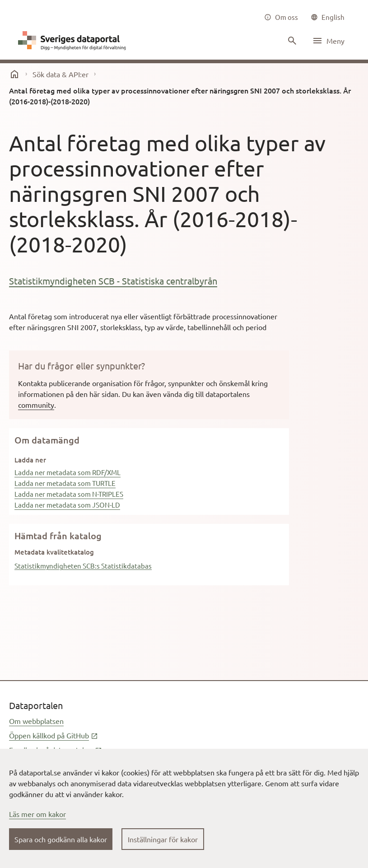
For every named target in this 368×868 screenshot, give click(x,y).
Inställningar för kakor (163, 839)
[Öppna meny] (328, 41)
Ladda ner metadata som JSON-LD (67, 505)
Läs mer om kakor (37, 814)
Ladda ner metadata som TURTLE (65, 483)
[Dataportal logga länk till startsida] (74, 41)
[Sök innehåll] (291, 41)
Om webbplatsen (36, 721)
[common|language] (328, 17)
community (36, 405)
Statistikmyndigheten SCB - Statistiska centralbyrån (113, 281)
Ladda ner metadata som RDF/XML (68, 472)
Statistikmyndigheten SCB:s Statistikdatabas (83, 566)
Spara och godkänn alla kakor (61, 839)
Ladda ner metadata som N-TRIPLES (69, 494)
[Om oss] (281, 17)
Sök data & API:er (61, 74)
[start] (14, 74)
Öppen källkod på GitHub (54, 735)
